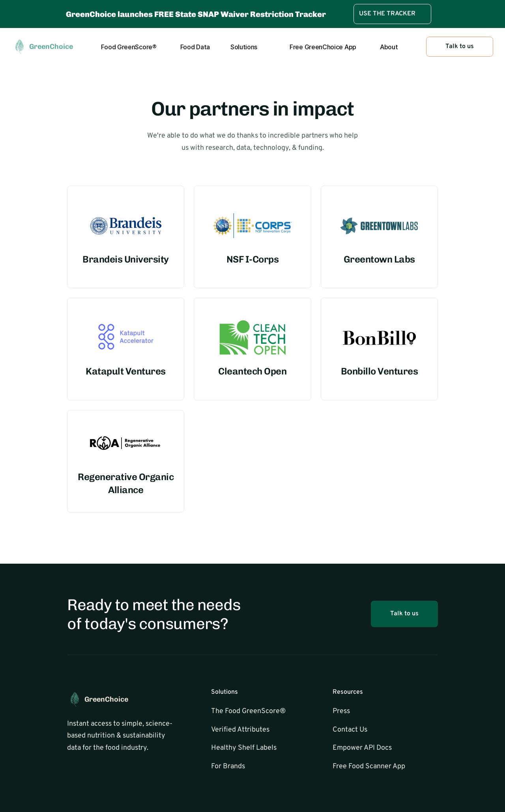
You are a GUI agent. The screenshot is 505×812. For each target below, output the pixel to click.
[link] (392, 14)
